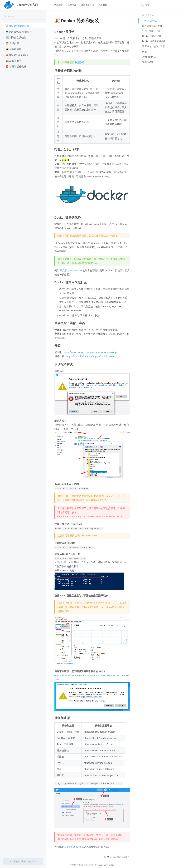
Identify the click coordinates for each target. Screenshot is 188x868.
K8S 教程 (103, 5)
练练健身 (59, 5)
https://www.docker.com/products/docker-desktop (90, 352)
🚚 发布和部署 (12, 61)
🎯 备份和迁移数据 (15, 66)
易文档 (64, 270)
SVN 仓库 (72, 5)
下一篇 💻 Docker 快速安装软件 (115, 857)
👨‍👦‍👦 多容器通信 (12, 49)
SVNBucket (76, 270)
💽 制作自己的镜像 (15, 37)
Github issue (71, 847)
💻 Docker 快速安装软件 (18, 32)
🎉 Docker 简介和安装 (16, 26)
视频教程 (80, 62)
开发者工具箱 (87, 5)
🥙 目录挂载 (11, 43)
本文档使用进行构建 (23, 862)
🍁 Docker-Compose (16, 55)
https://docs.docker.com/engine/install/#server (91, 356)
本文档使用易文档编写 (80, 865)
